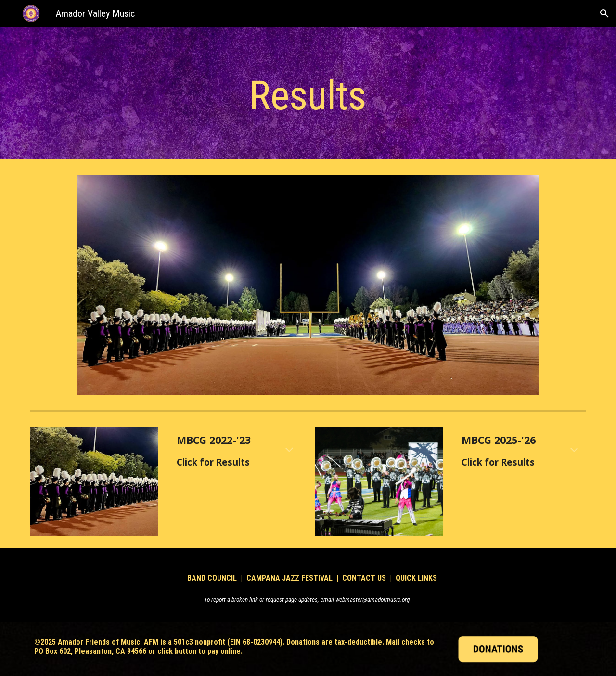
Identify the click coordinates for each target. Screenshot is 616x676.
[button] (604, 13)
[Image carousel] (308, 285)
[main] (308, 96)
